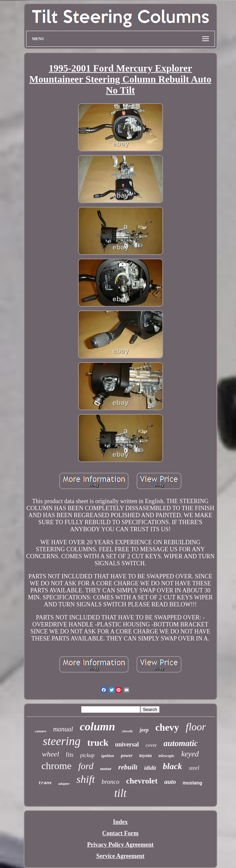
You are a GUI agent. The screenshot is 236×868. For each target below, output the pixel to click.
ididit (150, 768)
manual (63, 729)
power (127, 756)
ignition (108, 756)
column (97, 727)
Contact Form (120, 833)
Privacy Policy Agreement (120, 845)
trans (45, 783)
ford (86, 766)
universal (127, 744)
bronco (110, 782)
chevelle (127, 731)
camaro (41, 731)
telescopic (166, 756)
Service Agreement (120, 856)
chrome (57, 766)
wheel (50, 754)
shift (86, 779)
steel (194, 768)
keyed (190, 754)
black (172, 766)
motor (106, 769)
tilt (120, 793)
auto (170, 782)
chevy (167, 727)
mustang (192, 783)
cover (151, 745)
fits (70, 755)
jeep (144, 730)
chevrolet (142, 781)
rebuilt (128, 767)
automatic (181, 743)
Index (120, 822)
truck (98, 743)
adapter (64, 783)
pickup (88, 755)
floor (196, 727)
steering (62, 741)
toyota (146, 755)
